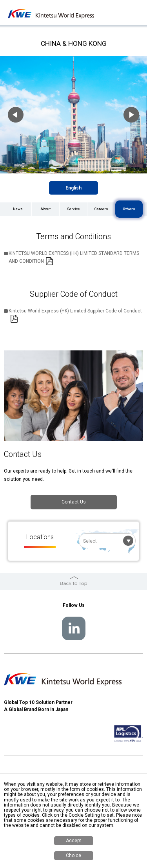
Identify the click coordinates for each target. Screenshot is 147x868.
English (73, 188)
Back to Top (73, 583)
